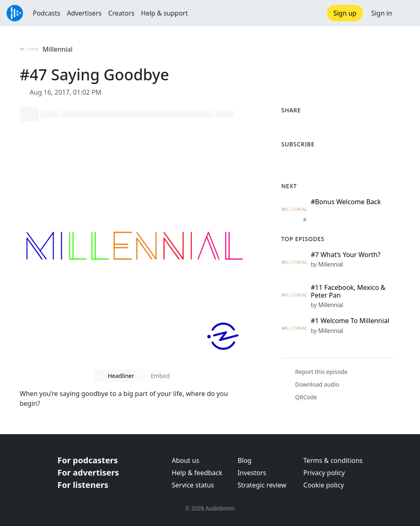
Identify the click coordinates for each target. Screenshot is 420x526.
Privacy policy (324, 473)
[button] (406, 13)
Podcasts (47, 13)
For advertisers (88, 472)
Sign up (345, 13)
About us (186, 460)
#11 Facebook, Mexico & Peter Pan (348, 291)
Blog (244, 460)
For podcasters (88, 460)
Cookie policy (324, 485)
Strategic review (262, 485)
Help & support (164, 13)
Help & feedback (197, 473)
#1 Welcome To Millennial (350, 321)
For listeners (83, 485)
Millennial (58, 49)
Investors (252, 473)
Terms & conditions (333, 460)
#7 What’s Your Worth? (346, 255)
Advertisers (84, 13)
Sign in (382, 13)
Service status (193, 485)
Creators (121, 13)
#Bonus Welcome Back (346, 202)
